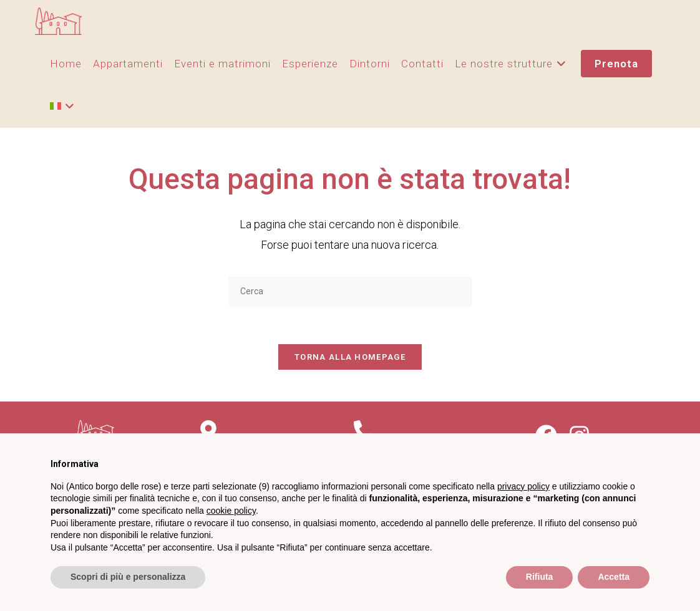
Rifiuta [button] (540, 577)
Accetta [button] (614, 577)
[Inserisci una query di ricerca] (350, 291)
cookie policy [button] (231, 511)
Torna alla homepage (350, 357)
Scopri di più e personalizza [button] (128, 577)
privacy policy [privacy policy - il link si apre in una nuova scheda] (523, 486)
